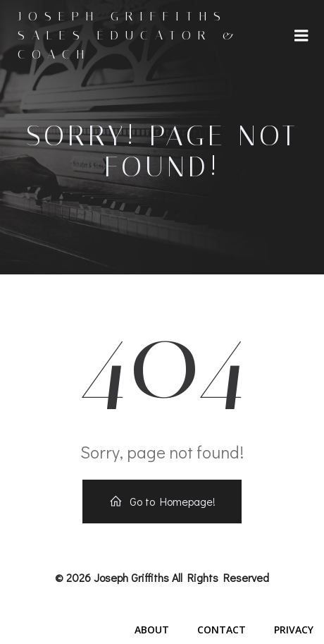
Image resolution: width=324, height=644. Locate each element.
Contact (222, 630)
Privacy (294, 630)
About (152, 630)
